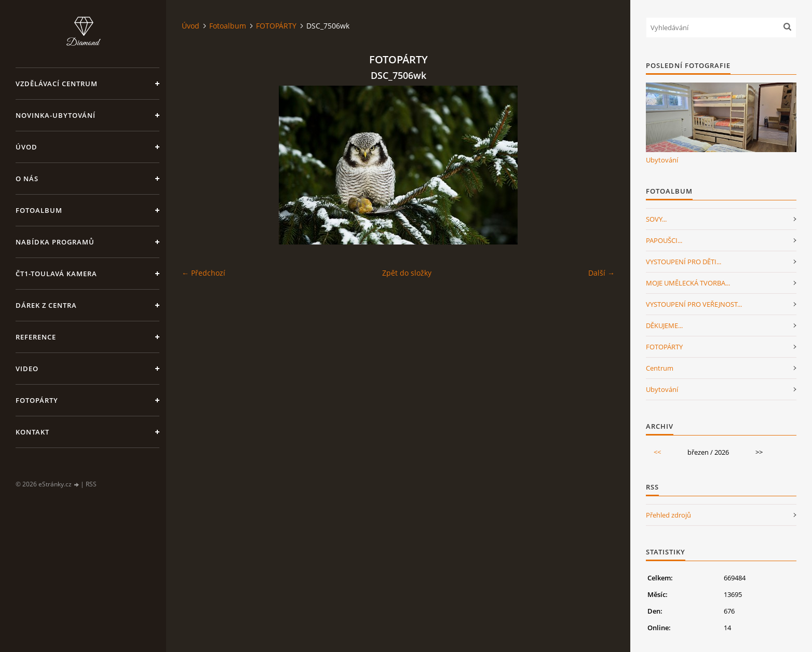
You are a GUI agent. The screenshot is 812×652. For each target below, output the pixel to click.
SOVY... (656, 219)
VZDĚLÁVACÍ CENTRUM (57, 84)
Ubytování (662, 160)
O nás (27, 179)
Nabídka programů (55, 242)
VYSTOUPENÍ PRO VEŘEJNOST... (694, 304)
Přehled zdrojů (668, 515)
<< (657, 452)
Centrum (660, 368)
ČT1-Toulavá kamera (56, 274)
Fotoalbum (39, 210)
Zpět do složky (407, 273)
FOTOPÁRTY (276, 26)
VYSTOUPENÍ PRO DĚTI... (684, 262)
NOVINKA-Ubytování (56, 115)
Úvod (26, 147)
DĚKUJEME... (664, 325)
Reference (36, 337)
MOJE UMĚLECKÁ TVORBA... (688, 283)
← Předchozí (204, 273)
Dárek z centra (46, 305)
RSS (91, 484)
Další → (601, 273)
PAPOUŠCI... (664, 240)
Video (27, 369)
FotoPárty (37, 400)
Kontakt (32, 432)
